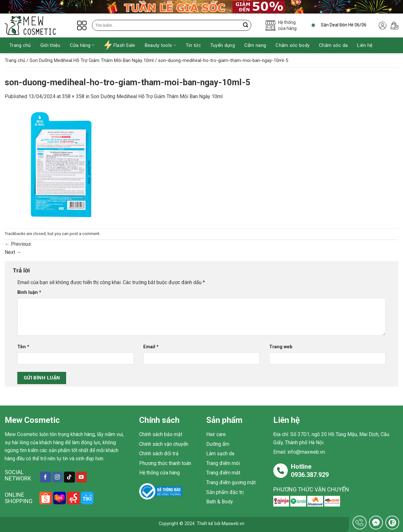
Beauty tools (161, 45)
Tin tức (193, 45)
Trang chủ (20, 45)
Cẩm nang (255, 45)
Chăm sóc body (292, 45)
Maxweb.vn (233, 524)
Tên (23, 347)
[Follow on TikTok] (69, 477)
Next (13, 252)
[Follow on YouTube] (81, 477)
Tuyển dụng (223, 45)
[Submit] (246, 25)
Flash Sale (120, 45)
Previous (18, 244)
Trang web (281, 347)
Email (151, 347)
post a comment (85, 234)
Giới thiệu (50, 45)
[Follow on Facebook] (45, 477)
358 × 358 (73, 96)
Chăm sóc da (333, 45)
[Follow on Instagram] (57, 477)
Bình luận (29, 292)
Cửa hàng (82, 45)
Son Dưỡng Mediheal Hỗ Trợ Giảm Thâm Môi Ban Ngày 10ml (92, 60)
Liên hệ (365, 45)
